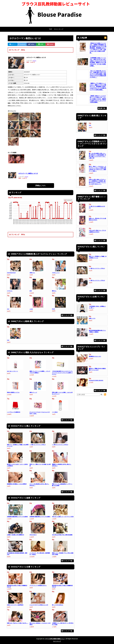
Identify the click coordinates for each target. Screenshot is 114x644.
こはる (31, 309)
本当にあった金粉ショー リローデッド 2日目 (63, 517)
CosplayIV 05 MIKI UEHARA (96, 380)
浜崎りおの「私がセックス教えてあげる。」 (18, 623)
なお (8, 340)
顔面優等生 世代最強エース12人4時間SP (17, 484)
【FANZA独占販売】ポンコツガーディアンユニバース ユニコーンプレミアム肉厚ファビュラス (62, 373)
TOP (50, 29)
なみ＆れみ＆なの (11, 273)
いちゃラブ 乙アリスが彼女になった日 (39, 605)
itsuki (53, 309)
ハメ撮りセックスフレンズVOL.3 (38, 445)
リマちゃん (10, 291)
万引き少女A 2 (33, 535)
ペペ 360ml (55, 412)
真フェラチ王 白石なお (57, 605)
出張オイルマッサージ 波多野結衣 (15, 605)
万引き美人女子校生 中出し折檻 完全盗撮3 (62, 535)
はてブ (12, 44)
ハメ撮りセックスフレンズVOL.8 (60, 445)
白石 (31, 291)
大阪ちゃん (32, 273)
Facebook (22, 44)
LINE (41, 44)
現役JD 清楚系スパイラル (13, 392)
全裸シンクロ (92, 318)
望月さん (54, 291)
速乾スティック (33, 392)
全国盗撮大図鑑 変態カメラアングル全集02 (17, 517)
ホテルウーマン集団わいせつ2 (28, 173)
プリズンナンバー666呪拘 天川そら (38, 585)
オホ (8, 309)
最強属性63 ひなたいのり (95, 356)
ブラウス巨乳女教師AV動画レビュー (55, 639)
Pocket (50, 44)
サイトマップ (59, 29)
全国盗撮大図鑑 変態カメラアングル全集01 (40, 517)
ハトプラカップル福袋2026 (14, 412)
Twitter (31, 44)
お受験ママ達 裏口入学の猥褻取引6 (15, 535)
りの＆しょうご (56, 273)
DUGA (34, 61)
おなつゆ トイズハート (13, 371)
